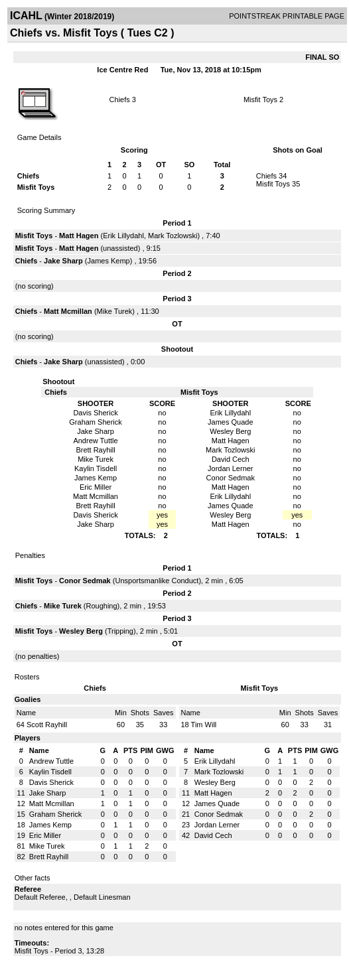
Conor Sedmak (85, 581)
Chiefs (120, 100)
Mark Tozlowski (173, 236)
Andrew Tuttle (51, 761)
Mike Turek (115, 311)
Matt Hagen (79, 236)
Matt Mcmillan (68, 311)
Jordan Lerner (217, 825)
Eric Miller (45, 835)
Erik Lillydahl (123, 236)
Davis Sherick (51, 782)
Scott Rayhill (47, 725)
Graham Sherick (55, 814)
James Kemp (109, 261)
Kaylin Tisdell (50, 772)
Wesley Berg (81, 631)
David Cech (213, 835)
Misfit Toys (260, 100)
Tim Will (204, 725)
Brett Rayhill (49, 857)
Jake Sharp (63, 261)
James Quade (217, 804)
